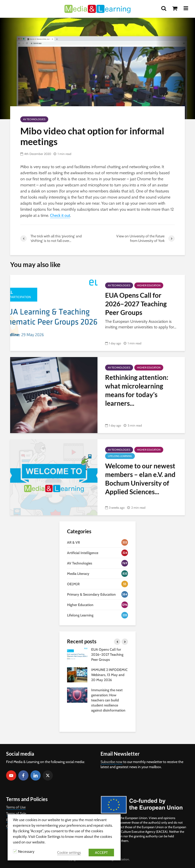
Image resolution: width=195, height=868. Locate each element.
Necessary (26, 852)
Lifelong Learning (120, 456)
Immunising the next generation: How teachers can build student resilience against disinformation (108, 700)
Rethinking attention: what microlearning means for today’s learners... (137, 390)
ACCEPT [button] (101, 853)
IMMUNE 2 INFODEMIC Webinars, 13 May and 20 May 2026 (109, 675)
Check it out (60, 215)
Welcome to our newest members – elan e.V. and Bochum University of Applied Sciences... (140, 479)
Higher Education (149, 285)
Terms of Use (16, 807)
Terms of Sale (16, 813)
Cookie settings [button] (69, 853)
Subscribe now (111, 762)
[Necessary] (15, 851)
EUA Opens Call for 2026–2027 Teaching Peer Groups (136, 304)
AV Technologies (34, 119)
